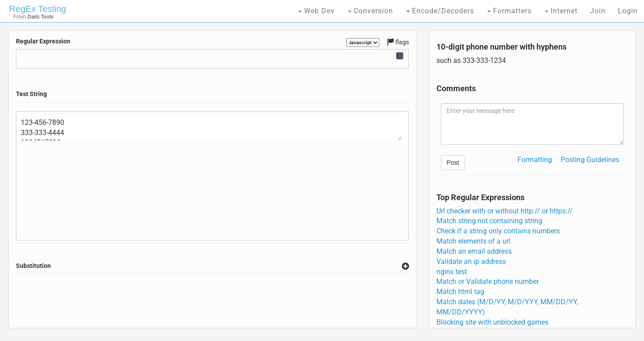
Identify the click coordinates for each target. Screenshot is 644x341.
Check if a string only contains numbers (498, 231)
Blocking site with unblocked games (492, 322)
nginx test (452, 272)
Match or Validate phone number (488, 281)
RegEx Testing (38, 9)
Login (628, 11)
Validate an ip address (471, 262)
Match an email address (474, 251)
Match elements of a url (473, 241)
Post (453, 163)
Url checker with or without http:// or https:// (505, 211)
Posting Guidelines (590, 160)
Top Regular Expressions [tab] (480, 198)
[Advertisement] (212, 301)
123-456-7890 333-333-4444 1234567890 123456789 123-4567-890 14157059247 (210, 128)
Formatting (535, 160)
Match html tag (460, 292)
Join (598, 11)
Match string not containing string (489, 221)
